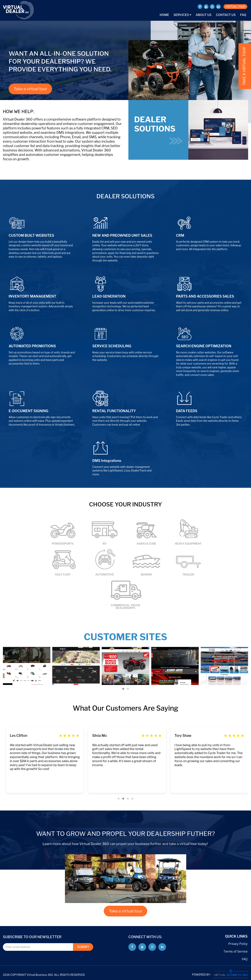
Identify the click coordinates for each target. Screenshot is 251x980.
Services (182, 15)
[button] (123, 689)
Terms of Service (235, 951)
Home (164, 15)
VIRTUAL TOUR (235, 7)
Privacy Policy (238, 944)
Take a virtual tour (30, 89)
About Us (204, 15)
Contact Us (226, 15)
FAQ (243, 15)
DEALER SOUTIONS (158, 130)
